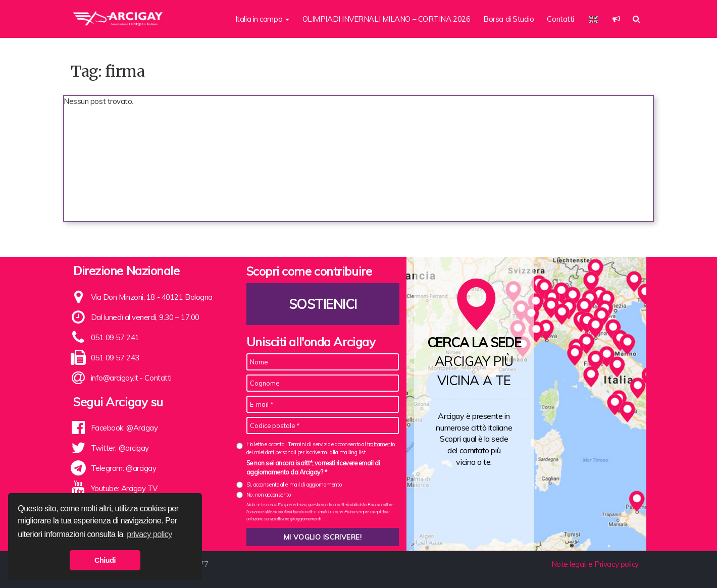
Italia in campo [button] (262, 19)
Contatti (560, 19)
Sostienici (323, 304)
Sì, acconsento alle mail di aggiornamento (294, 485)
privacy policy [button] (149, 534)
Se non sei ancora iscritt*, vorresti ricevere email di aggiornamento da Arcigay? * (313, 467)
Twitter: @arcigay (120, 448)
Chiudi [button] (105, 560)
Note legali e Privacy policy (595, 564)
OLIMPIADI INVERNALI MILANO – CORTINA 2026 (387, 19)
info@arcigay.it (115, 378)
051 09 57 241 (115, 337)
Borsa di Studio (508, 19)
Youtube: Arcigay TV (124, 488)
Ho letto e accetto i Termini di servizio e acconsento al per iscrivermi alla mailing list (321, 448)
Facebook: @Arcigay (124, 428)
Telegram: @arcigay (124, 468)
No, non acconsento (269, 495)
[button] (616, 19)
